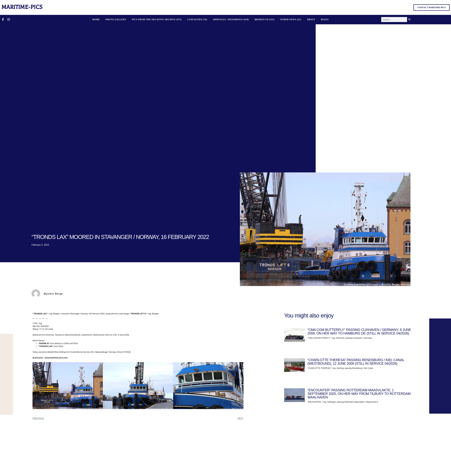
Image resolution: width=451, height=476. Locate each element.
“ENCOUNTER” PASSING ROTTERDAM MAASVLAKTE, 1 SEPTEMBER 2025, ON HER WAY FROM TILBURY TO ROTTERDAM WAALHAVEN (359, 394)
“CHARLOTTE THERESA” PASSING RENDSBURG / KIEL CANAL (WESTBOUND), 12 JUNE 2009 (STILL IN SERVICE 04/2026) (356, 362)
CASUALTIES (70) (197, 19)
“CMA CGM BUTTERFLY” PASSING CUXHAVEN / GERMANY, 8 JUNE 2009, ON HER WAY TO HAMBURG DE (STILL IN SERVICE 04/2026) (359, 331)
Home (96, 19)
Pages (325, 19)
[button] (36, 386)
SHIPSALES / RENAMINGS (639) (231, 19)
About (311, 19)
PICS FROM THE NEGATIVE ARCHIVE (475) (157, 19)
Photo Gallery (116, 19)
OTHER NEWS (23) (291, 19)
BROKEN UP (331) (264, 19)
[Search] (410, 20)
